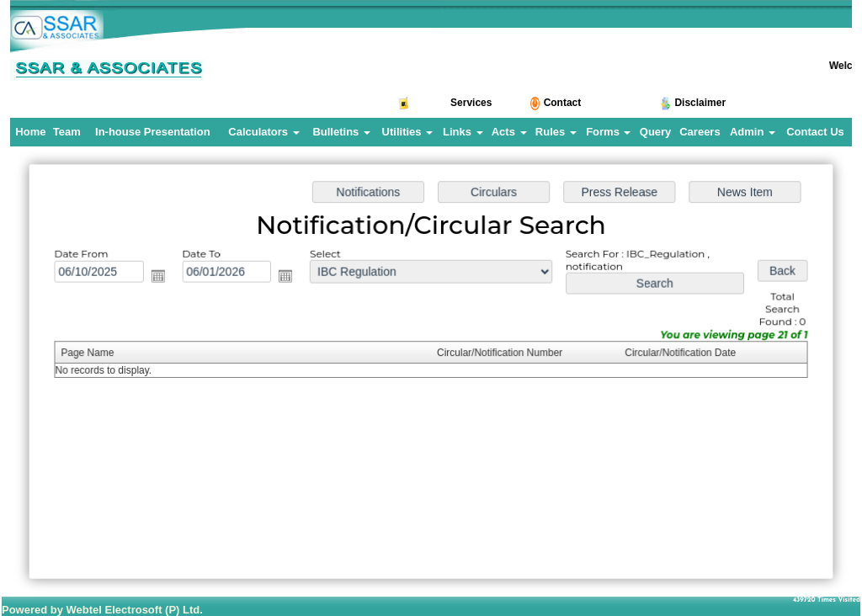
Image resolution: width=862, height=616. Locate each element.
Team (67, 132)
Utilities (408, 132)
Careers (700, 132)
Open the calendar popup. (164, 278)
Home (30, 132)
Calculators (263, 132)
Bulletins (341, 132)
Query (656, 132)
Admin (753, 132)
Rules (556, 132)
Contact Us (815, 132)
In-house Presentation (153, 132)
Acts (509, 132)
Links (463, 132)
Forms (608, 132)
